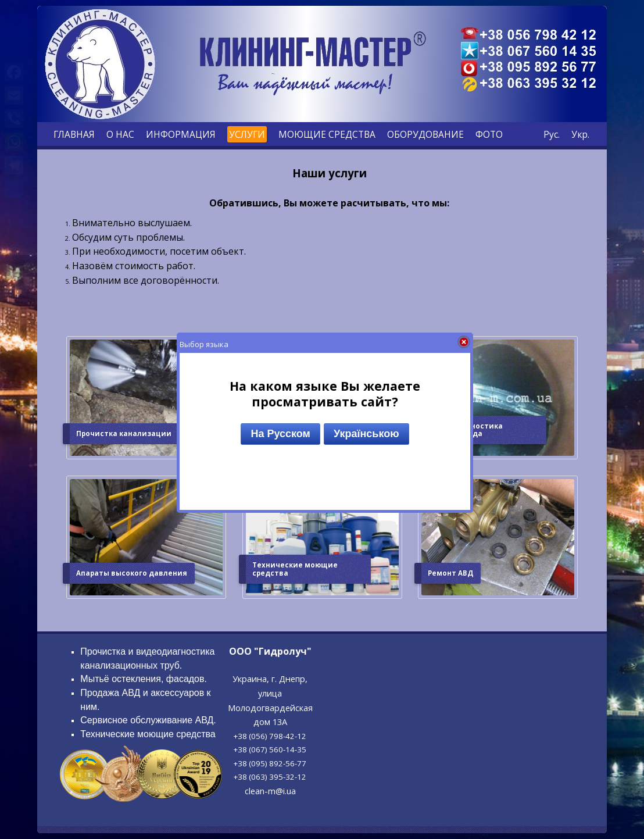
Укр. (580, 134)
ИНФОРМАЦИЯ (181, 134)
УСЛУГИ (247, 134)
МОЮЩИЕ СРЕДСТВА (327, 134)
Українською (366, 434)
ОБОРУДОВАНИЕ (425, 134)
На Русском (280, 434)
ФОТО (489, 134)
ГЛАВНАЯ (74, 134)
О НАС (120, 134)
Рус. (552, 134)
